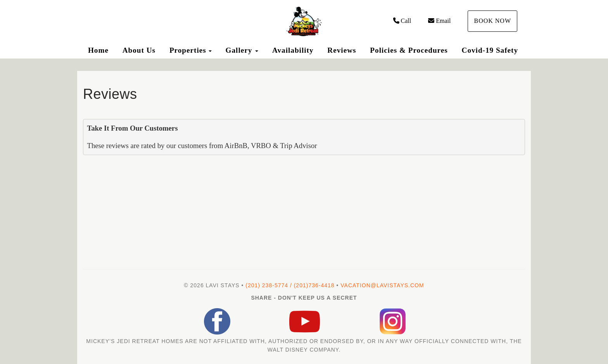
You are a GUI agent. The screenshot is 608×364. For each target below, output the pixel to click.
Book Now (492, 21)
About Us (139, 50)
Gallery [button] (242, 50)
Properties (188, 50)
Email (439, 21)
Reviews (342, 50)
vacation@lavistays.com (382, 285)
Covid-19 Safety (490, 50)
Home (98, 50)
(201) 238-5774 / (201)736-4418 (290, 285)
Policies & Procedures (409, 50)
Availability (293, 50)
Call (402, 21)
